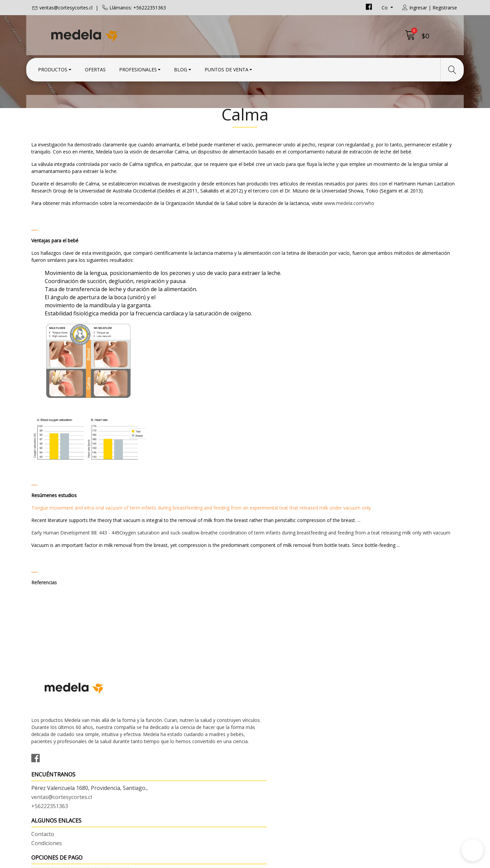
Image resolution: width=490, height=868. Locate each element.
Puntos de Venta (226, 68)
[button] (473, 850)
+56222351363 (159, 751)
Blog (181, 68)
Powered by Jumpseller (304, 861)
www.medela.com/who (349, 240)
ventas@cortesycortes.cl (66, 8)
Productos (53, 68)
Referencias (44, 620)
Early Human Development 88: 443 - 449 (75, 570)
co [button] (385, 8)
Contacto (261, 725)
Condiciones (265, 734)
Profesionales (138, 68)
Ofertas (95, 68)
